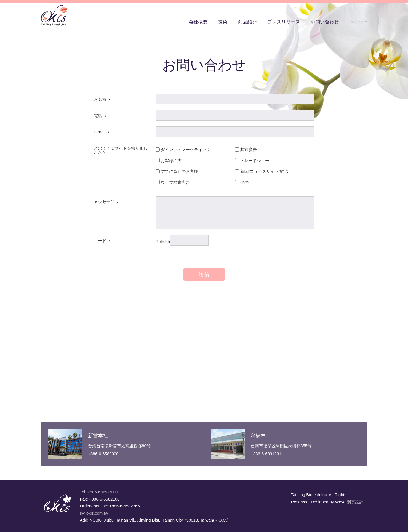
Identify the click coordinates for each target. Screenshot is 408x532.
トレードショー (255, 161)
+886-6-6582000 (103, 492)
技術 (223, 22)
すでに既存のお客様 (179, 171)
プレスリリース (284, 22)
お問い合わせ (325, 22)
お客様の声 (171, 161)
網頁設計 (355, 502)
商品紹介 (247, 22)
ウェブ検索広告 (175, 182)
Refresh (163, 241)
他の (244, 182)
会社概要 (198, 22)
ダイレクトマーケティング (186, 149)
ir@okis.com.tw (94, 513)
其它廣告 (249, 149)
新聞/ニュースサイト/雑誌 (264, 171)
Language (357, 22)
